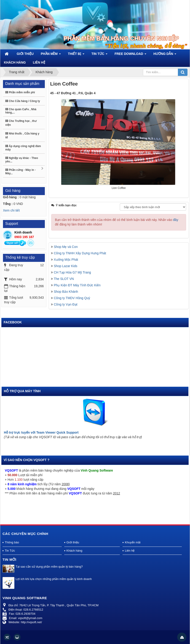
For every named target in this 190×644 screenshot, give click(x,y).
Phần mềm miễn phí (20, 92)
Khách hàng (74, 551)
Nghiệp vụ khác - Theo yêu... (22, 160)
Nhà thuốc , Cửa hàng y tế (22, 136)
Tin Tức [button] (99, 55)
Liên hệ (130, 551)
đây (176, 220)
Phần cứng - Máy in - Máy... (24, 171)
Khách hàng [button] (15, 62)
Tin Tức (10, 551)
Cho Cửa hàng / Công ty (23, 101)
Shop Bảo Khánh (66, 292)
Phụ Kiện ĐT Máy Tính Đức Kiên (77, 285)
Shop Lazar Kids (66, 266)
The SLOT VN (64, 279)
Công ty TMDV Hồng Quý (72, 298)
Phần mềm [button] (51, 55)
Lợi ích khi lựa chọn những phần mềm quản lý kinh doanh (54, 579)
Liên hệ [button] (39, 62)
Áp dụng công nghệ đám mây (23, 148)
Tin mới (9, 559)
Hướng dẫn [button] (165, 55)
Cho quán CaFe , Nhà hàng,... (21, 111)
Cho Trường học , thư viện (21, 123)
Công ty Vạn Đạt (66, 304)
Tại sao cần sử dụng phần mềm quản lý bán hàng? (49, 567)
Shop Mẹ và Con (66, 247)
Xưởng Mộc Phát (66, 260)
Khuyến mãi (133, 542)
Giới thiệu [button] (25, 54)
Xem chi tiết (11, 210)
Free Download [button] (130, 55)
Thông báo (12, 542)
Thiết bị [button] (76, 55)
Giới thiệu (73, 542)
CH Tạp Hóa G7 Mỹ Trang (72, 272)
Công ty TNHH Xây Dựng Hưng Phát (80, 253)
